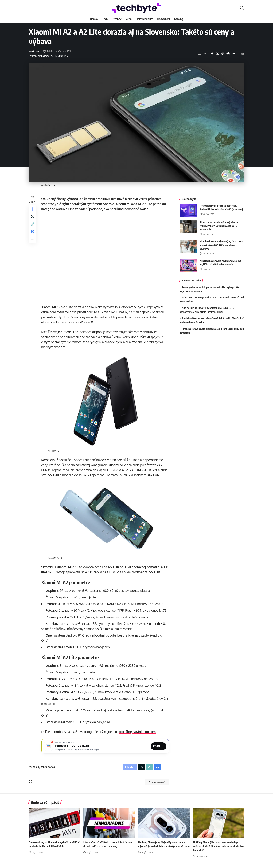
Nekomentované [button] (153, 783)
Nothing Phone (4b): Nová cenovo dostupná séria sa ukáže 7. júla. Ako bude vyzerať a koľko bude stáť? (218, 847)
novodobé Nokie (137, 209)
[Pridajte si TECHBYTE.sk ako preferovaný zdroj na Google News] (106, 746)
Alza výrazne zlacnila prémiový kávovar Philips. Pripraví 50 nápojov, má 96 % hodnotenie (219, 223)
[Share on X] (217, 54)
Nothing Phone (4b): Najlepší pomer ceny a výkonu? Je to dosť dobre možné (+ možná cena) (163, 847)
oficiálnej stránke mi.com (138, 730)
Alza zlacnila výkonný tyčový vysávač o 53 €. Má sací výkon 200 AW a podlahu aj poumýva (222, 243)
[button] (242, 8)
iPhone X (87, 322)
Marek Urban (35, 51)
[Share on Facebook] (212, 54)
